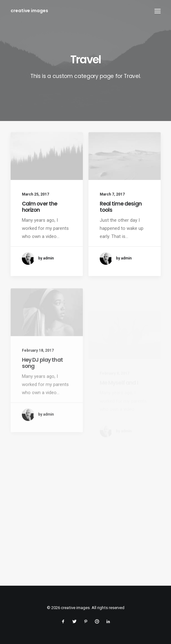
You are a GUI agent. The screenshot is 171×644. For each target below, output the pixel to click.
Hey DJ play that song (42, 378)
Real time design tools (121, 207)
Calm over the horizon (40, 207)
